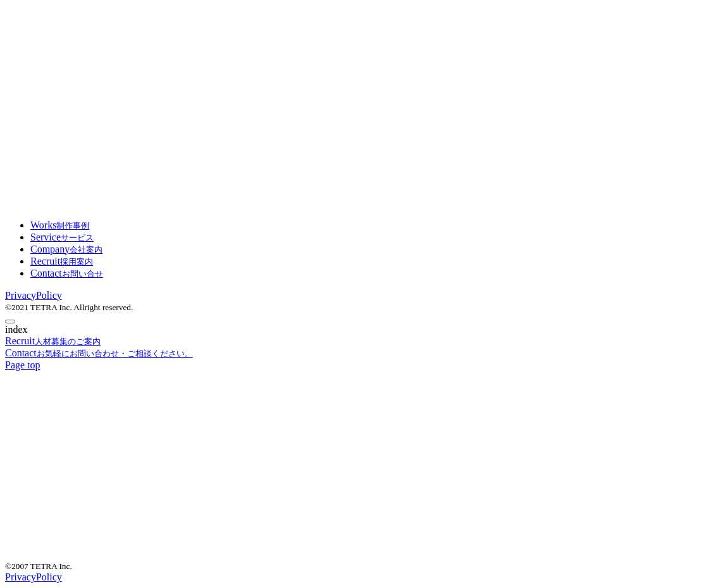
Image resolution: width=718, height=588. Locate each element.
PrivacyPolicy (34, 295)
